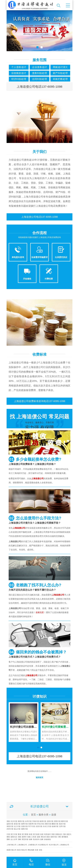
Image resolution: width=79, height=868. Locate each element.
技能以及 (59, 834)
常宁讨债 (32, 826)
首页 (33, 815)
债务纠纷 (54, 837)
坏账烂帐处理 (60, 79)
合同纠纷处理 (39, 79)
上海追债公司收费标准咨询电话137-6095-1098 (40, 401)
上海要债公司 (33, 845)
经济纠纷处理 (19, 79)
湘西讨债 (24, 829)
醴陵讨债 (55, 824)
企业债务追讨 (39, 67)
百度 (37, 850)
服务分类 (44, 815)
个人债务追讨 (19, 67)
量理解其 (65, 837)
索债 (48, 837)
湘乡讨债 (62, 824)
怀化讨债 (41, 824)
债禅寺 (24, 837)
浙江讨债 (14, 834)
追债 (54, 815)
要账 (8, 837)
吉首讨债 (39, 826)
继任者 (43, 837)
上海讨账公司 (12, 845)
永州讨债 (28, 821)
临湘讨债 (55, 826)
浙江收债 (36, 834)
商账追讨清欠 (60, 67)
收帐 (31, 839)
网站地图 (31, 850)
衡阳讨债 (21, 821)
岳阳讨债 (50, 821)
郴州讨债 (64, 821)
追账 (38, 837)
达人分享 (14, 839)
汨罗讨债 (62, 826)
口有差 (34, 837)
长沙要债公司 (43, 845)
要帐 (8, 839)
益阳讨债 (10, 824)
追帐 (42, 839)
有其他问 (47, 834)
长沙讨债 (14, 821)
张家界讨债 (32, 824)
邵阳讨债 (57, 821)
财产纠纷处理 (60, 73)
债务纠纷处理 (39, 73)
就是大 (69, 834)
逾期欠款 (14, 837)
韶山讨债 (17, 829)
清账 (19, 837)
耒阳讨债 (10, 826)
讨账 (64, 834)
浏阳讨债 (48, 824)
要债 (19, 834)
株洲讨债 (43, 821)
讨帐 (59, 837)
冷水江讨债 (47, 826)
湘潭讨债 (24, 824)
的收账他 (47, 839)
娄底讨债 (17, 824)
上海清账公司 (22, 845)
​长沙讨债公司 (54, 845)
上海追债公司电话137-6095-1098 (39, 87)
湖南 (8, 821)
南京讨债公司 (22, 850)
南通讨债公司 (12, 850)
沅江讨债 (17, 826)
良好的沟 (36, 839)
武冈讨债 (10, 829)
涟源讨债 (24, 826)
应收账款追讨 (19, 73)
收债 (31, 834)
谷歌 (41, 850)
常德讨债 (36, 821)
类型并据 (25, 839)
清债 (53, 834)
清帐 (19, 839)
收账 (29, 837)
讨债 (8, 834)
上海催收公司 (64, 845)
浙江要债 (25, 834)
